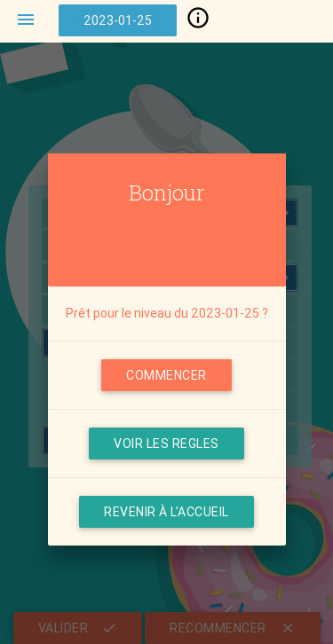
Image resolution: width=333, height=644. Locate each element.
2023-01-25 (118, 20)
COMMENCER (166, 375)
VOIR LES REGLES (166, 444)
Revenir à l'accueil (166, 512)
